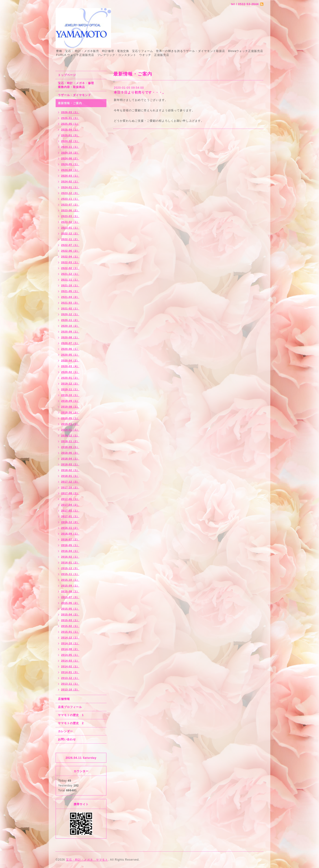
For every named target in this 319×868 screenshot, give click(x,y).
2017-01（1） (70, 516)
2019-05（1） (70, 418)
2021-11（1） (70, 280)
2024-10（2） (70, 153)
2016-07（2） (70, 539)
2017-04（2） (70, 505)
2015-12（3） (70, 568)
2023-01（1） (70, 228)
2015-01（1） (70, 632)
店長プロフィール (70, 707)
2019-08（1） (70, 407)
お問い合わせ (67, 739)
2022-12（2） (70, 233)
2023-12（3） (70, 193)
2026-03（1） (70, 112)
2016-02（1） (70, 557)
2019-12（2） (70, 384)
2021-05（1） (70, 291)
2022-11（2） (70, 239)
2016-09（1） (70, 534)
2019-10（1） (70, 395)
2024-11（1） (70, 147)
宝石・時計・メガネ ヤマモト (87, 860)
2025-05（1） (70, 124)
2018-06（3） (70, 453)
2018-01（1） (70, 476)
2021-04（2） (70, 297)
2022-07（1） (70, 245)
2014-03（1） (70, 661)
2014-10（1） (70, 643)
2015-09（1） (70, 586)
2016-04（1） (70, 551)
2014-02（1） (70, 666)
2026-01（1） (70, 118)
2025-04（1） (70, 130)
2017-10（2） (70, 487)
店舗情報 (64, 699)
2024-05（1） (70, 164)
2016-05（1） (70, 545)
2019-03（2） (70, 424)
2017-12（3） (70, 482)
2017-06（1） (70, 499)
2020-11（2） (70, 320)
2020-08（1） (70, 337)
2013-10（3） (70, 690)
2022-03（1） (70, 262)
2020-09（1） (70, 332)
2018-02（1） (70, 470)
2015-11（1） (70, 574)
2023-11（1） (70, 199)
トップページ (67, 75)
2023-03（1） (70, 216)
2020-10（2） (70, 326)
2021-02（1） (70, 308)
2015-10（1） (70, 580)
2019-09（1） (70, 401)
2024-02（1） (70, 181)
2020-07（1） (70, 343)
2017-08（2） (70, 493)
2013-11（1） (70, 684)
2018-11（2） (70, 441)
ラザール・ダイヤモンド (74, 95)
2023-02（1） (70, 222)
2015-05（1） (70, 609)
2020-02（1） (70, 372)
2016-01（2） (70, 563)
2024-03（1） (70, 176)
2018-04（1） (70, 459)
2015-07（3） (70, 597)
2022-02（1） (70, 268)
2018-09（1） (70, 447)
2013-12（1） (70, 678)
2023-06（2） (70, 210)
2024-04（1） (70, 170)
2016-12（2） (70, 522)
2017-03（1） (70, 511)
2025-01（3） (70, 135)
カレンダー (65, 731)
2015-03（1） (70, 620)
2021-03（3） (70, 303)
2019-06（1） (70, 412)
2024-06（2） (70, 158)
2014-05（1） (70, 655)
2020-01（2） (70, 378)
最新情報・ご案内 (70, 103)
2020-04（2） (70, 360)
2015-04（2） (70, 614)
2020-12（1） (70, 314)
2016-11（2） (70, 528)
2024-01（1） (70, 187)
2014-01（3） (70, 672)
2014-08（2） (70, 649)
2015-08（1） (70, 591)
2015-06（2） (70, 603)
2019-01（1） (70, 430)
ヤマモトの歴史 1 (71, 715)
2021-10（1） (70, 285)
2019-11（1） (70, 389)
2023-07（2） (70, 205)
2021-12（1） (70, 274)
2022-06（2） (70, 251)
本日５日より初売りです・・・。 (140, 92)
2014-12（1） (70, 638)
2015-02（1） (70, 626)
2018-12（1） (70, 436)
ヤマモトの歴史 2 (71, 723)
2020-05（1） (70, 355)
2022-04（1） (70, 257)
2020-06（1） (70, 349)
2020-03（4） (70, 366)
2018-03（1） (70, 464)
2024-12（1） (70, 141)
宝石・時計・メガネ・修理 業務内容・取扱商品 (81, 85)
